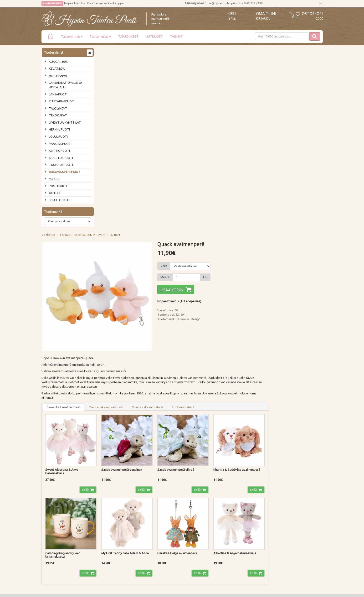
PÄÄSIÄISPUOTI (60, 144)
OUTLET (55, 193)
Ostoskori (312, 14)
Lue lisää (168, 450)
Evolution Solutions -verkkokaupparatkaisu (295, 590)
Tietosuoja (107, 516)
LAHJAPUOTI (58, 94)
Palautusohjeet (110, 509)
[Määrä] (242, 94)
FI (229, 19)
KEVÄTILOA (57, 68)
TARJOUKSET (128, 37)
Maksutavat (108, 502)
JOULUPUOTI (58, 136)
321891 (172, 52)
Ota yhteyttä (51, 502)
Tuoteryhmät (72, 37)
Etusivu (122, 52)
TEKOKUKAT (58, 115)
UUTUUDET (154, 37)
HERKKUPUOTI (59, 129)
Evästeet (105, 523)
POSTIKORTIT (59, 186)
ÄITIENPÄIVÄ (58, 76)
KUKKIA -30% (58, 62)
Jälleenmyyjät (51, 523)
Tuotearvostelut (240, 224)
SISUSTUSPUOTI (61, 158)
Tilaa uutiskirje (57, 470)
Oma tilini (266, 14)
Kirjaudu (263, 18)
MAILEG (54, 179)
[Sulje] (320, 4)
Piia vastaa (50, 509)
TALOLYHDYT (58, 108)
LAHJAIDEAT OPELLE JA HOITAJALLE (66, 85)
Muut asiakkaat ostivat (205, 224)
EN (234, 19)
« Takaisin (105, 52)
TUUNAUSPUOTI (61, 165)
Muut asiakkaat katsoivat (163, 224)
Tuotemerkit (100, 37)
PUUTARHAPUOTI (62, 101)
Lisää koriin (228, 107)
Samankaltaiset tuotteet (121, 224)
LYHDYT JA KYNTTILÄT (65, 122)
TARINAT (176, 37)
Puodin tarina (51, 495)
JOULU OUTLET (60, 200)
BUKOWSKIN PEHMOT (65, 172)
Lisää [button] (142, 306)
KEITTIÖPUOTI (59, 151)
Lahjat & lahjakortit (55, 529)
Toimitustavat (109, 495)
